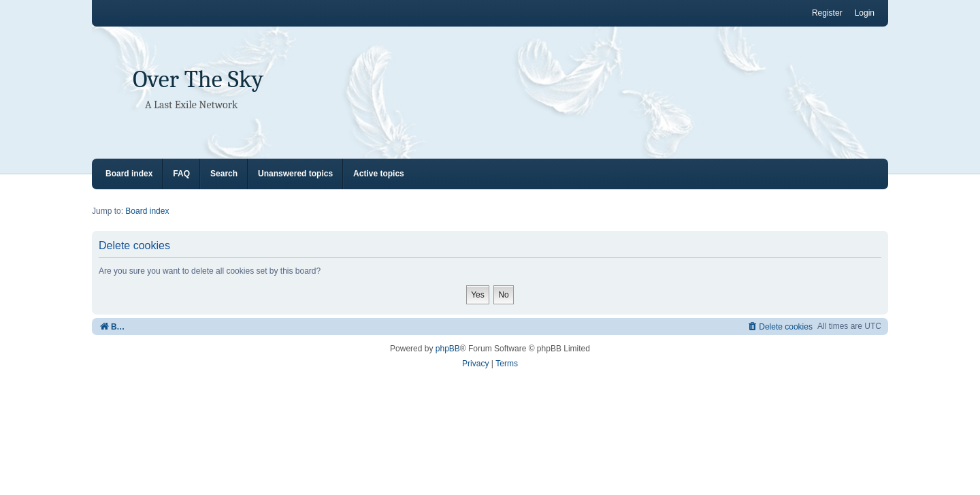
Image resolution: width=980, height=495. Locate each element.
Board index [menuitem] (129, 174)
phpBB (448, 349)
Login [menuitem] (865, 13)
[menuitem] (780, 326)
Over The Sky (198, 79)
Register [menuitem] (827, 13)
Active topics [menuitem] (379, 174)
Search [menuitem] (224, 174)
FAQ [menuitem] (181, 174)
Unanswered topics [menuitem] (295, 174)
